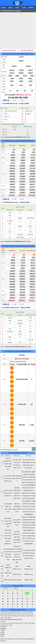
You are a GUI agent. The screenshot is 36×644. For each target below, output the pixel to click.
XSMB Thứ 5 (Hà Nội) (29, 504)
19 (8, 602)
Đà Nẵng (17, 488)
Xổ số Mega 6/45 (28, 556)
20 (13, 602)
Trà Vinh (6, 522)
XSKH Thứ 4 (17, 496)
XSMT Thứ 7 (17, 543)
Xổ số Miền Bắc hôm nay (10, 54)
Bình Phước (8, 536)
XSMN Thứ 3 (8, 482)
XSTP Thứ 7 (8, 534)
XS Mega (32, 523)
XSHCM (8, 459)
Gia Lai (15, 520)
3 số (21, 101)
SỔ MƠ (3, 635)
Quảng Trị (15, 510)
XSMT (17, 8)
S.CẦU (24, 8)
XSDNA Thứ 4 (17, 491)
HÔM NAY (3, 627)
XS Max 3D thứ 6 (30, 528)
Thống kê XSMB (24, 104)
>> (12, 589)
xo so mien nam (18, 639)
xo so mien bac (8, 639)
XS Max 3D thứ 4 (30, 499)
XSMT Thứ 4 (17, 499)
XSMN (10, 8)
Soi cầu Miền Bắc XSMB (18, 98)
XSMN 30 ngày (26, 242)
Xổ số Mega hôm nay (11, 352)
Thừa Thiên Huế (31, 251)
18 (3, 602)
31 (32, 605)
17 (32, 599)
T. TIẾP (2, 631)
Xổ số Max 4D (31, 486)
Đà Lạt (33, 146)
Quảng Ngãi (17, 540)
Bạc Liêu (7, 476)
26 (8, 605)
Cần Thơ (6, 491)
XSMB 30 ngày (26, 138)
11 (3, 599)
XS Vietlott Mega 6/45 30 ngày (9, 450)
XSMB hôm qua (29, 575)
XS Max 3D (29, 466)
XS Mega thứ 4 (26, 496)
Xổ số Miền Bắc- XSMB (29, 472)
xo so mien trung (27, 639)
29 (13, 594)
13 (13, 599)
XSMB (3, 8)
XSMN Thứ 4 (8, 496)
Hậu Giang (8, 539)
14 (17, 599)
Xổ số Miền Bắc (27, 551)
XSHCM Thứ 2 (8, 462)
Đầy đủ (6, 101)
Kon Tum (23, 251)
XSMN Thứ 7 (8, 544)
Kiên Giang (22, 146)
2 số (14, 101)
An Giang (6, 504)
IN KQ (2, 637)
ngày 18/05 (28, 352)
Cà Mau (6, 464)
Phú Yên (15, 460)
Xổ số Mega (32, 494)
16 (27, 599)
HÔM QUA (3, 629)
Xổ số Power (26, 507)
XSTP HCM (8, 531)
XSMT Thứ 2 (17, 468)
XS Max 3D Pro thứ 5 (29, 512)
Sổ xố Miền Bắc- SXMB (29, 502)
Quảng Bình (17, 507)
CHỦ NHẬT (21, 54)
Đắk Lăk (15, 476)
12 (8, 599)
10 (32, 596)
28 (8, 594)
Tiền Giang (12, 146)
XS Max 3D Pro (30, 510)
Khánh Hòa (12, 251)
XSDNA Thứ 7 (17, 535)
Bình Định (17, 504)
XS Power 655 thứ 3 (28, 480)
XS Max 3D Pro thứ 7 (29, 541)
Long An (8, 541)
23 (27, 602)
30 (17, 594)
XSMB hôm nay (29, 569)
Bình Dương (8, 519)
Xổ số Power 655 (30, 478)
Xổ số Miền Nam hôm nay (10, 141)
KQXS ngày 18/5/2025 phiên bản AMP (11, 620)
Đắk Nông (17, 538)
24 (32, 602)
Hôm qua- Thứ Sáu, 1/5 (9, 51)
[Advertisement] (18, 31)
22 (22, 602)
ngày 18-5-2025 (29, 54)
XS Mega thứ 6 (26, 526)
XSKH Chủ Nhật (17, 550)
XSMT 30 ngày (27, 347)
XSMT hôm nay (17, 569)
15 (22, 599)
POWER (31, 8)
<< (1, 589)
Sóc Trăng (9, 494)
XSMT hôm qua (17, 575)
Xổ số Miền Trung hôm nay (10, 247)
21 (17, 602)
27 (3, 594)
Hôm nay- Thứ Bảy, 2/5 (27, 51)
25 (3, 605)
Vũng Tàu (9, 479)
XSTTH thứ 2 (17, 466)
